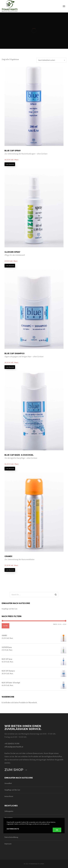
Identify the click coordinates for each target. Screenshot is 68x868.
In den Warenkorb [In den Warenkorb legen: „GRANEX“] (10, 570)
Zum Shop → (16, 770)
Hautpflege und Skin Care (10, 609)
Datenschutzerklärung (11, 837)
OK (57, 830)
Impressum (8, 844)
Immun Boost (9, 796)
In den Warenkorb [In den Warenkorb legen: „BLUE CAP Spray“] (10, 164)
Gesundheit (8, 783)
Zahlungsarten (9, 811)
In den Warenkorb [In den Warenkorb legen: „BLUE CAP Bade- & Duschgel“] (10, 469)
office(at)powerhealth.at (14, 747)
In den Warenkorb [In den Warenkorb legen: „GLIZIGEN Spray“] (10, 266)
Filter (6, 626)
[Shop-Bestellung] (51, 60)
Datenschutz (13, 829)
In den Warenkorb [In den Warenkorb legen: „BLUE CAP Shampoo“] (10, 367)
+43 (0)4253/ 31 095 (12, 744)
